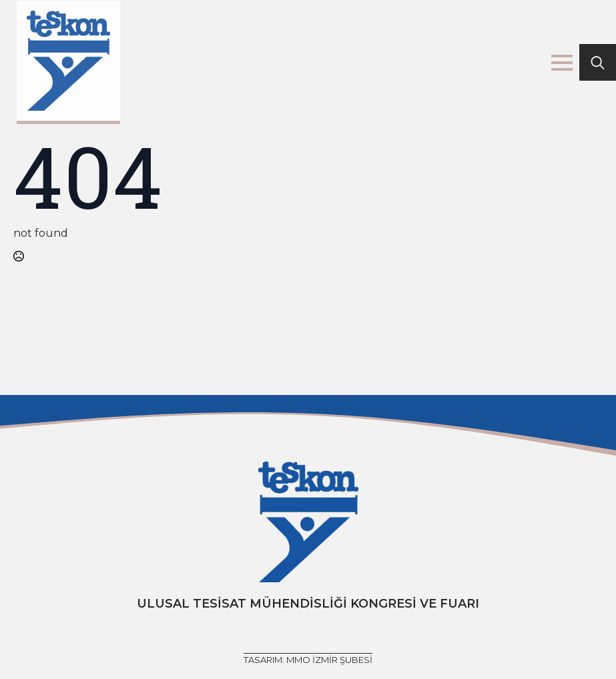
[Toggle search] (598, 62)
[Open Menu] (562, 63)
